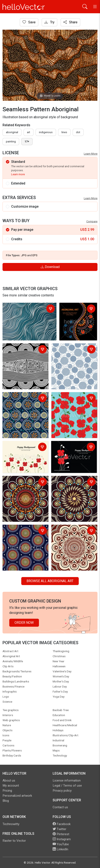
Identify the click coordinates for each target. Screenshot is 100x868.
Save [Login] (29, 22)
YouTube (61, 844)
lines (64, 132)
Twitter (59, 829)
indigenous (46, 132)
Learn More (91, 154)
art (29, 132)
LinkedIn (60, 849)
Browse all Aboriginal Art (50, 581)
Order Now (24, 623)
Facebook (62, 824)
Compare (92, 221)
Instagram (62, 839)
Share (70, 22)
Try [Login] (49, 22)
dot (78, 132)
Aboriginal (12, 132)
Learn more (18, 174)
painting (11, 141)
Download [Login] (50, 267)
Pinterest (61, 834)
